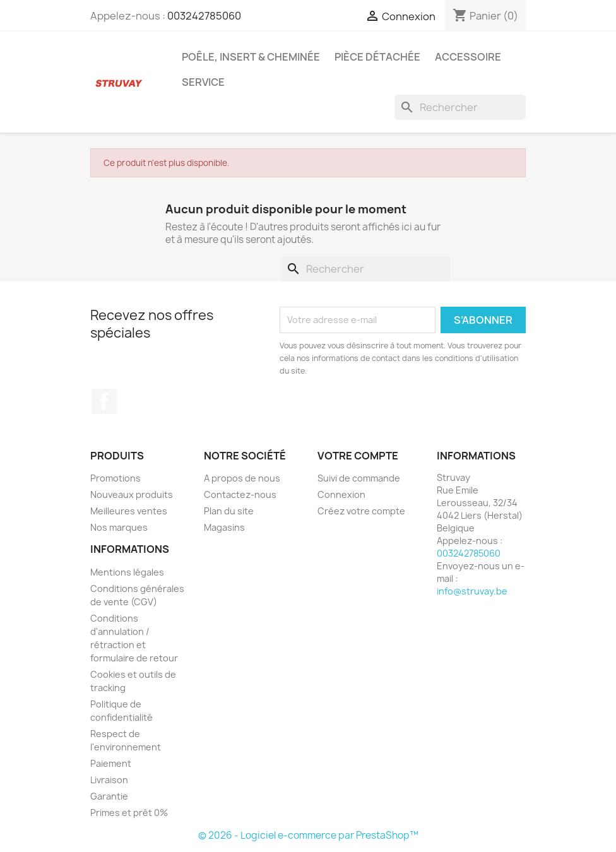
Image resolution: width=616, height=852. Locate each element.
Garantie (109, 796)
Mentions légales (127, 572)
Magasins (224, 527)
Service (203, 82)
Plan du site (229, 511)
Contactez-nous (240, 494)
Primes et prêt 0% (129, 813)
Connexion (341, 494)
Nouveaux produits (132, 494)
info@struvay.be (472, 591)
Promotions (115, 478)
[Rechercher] (460, 107)
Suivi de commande (359, 478)
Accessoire (468, 57)
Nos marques (119, 527)
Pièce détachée (377, 57)
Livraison (109, 780)
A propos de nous (242, 478)
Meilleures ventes (129, 511)
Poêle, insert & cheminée (251, 57)
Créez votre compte (361, 511)
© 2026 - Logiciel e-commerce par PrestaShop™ (308, 835)
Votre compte (358, 456)
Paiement (111, 763)
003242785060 (204, 16)
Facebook (104, 401)
